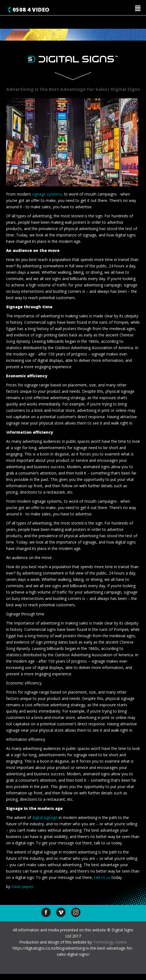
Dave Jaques (22, 887)
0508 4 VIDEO (31, 10)
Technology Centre (110, 942)
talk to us (102, 877)
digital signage (45, 817)
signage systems (47, 194)
